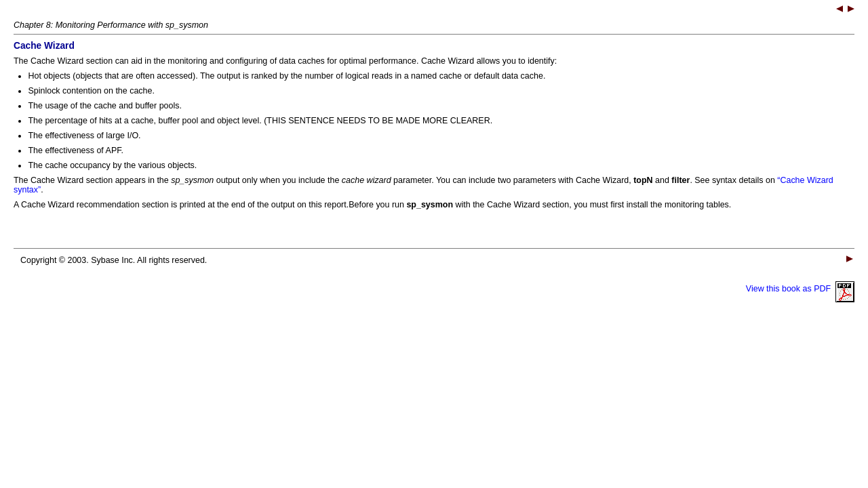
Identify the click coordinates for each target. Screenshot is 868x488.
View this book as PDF (800, 289)
